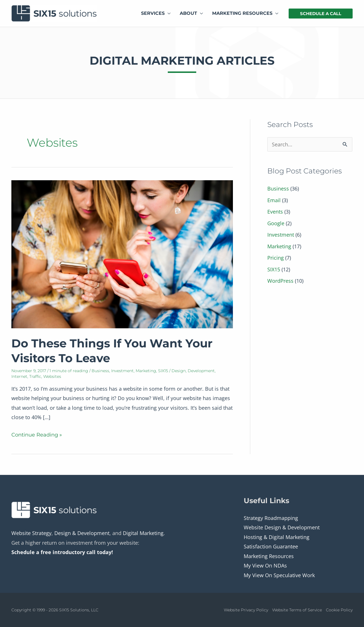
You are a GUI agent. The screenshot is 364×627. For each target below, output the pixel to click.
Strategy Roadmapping (271, 518)
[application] (168, 13)
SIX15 (163, 371)
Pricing (276, 258)
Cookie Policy (339, 610)
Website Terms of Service (297, 610)
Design (179, 371)
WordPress (280, 281)
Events (275, 212)
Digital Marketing (143, 533)
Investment (122, 371)
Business (100, 371)
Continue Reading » (37, 435)
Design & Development (82, 533)
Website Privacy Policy (246, 610)
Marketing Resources (269, 556)
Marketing (146, 371)
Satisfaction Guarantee (271, 546)
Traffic (35, 376)
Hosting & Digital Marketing (277, 537)
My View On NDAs (265, 565)
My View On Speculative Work (279, 575)
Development (201, 371)
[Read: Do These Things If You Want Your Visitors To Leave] (122, 254)
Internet (19, 376)
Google (276, 223)
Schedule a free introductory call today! (62, 552)
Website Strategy (31, 533)
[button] (321, 14)
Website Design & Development (282, 527)
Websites (52, 376)
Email (274, 200)
